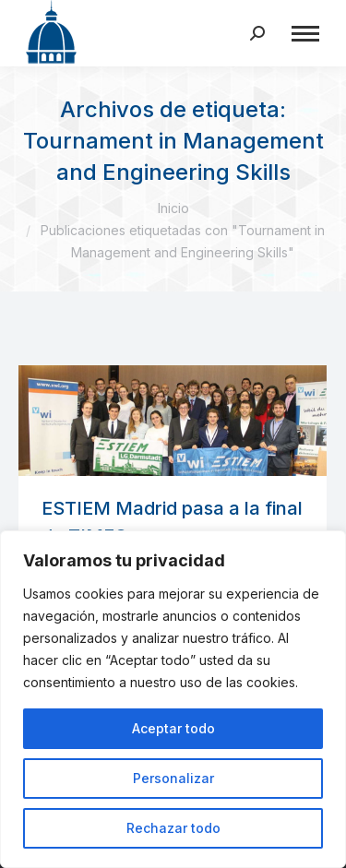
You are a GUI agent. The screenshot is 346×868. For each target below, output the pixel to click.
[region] (173, 699)
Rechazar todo (173, 828)
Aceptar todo (173, 728)
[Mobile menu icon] (305, 34)
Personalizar (173, 778)
